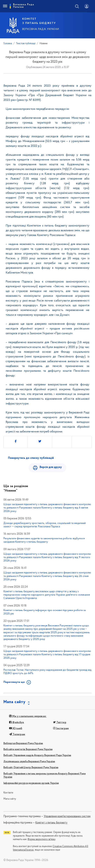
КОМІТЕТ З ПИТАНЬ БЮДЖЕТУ (39, 21)
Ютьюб (16, 728)
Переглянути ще (14, 682)
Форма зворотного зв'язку (41, 839)
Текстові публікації (26, 44)
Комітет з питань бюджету (51, 823)
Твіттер (60, 722)
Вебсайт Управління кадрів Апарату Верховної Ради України (37, 755)
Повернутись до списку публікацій (31, 458)
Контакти (8, 793)
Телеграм (17, 734)
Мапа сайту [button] (15, 702)
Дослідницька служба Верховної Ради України (29, 762)
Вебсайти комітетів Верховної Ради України (28, 749)
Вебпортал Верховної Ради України (23, 743)
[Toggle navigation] (5, 6)
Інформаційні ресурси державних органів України (31, 783)
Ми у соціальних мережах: (28, 716)
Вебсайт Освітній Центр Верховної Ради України (31, 768)
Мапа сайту (10, 799)
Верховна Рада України (41, 29)
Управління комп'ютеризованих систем (67, 816)
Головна (8, 44)
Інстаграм (61, 728)
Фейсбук (17, 722)
